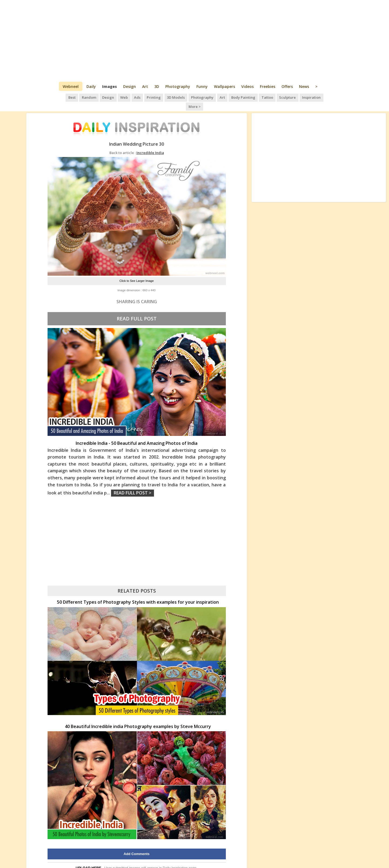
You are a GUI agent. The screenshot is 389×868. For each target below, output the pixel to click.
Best (65, 97)
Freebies (268, 86)
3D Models (167, 97)
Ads (129, 97)
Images (110, 86)
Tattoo (257, 97)
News (304, 86)
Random (82, 97)
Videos (247, 86)
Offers (287, 86)
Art (145, 86)
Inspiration (300, 97)
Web (116, 97)
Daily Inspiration (175, 858)
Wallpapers (224, 86)
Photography (178, 86)
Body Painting (233, 97)
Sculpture (277, 97)
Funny (202, 86)
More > (322, 97)
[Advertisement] (195, 40)
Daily (91, 86)
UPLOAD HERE (88, 858)
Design (130, 86)
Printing (145, 97)
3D (157, 86)
